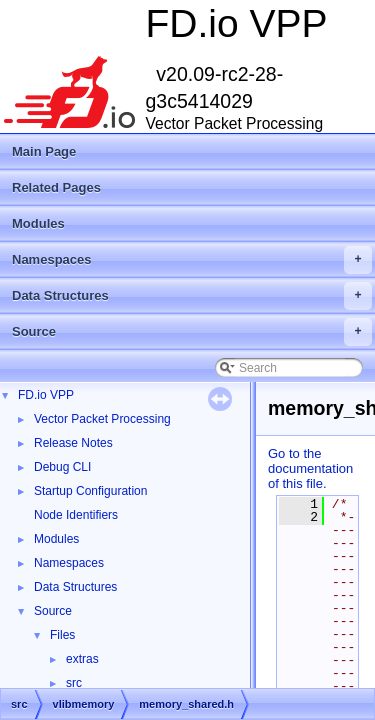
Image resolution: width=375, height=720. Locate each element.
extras (82, 659)
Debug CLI (62, 467)
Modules (38, 223)
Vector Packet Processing (102, 419)
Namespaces (192, 260)
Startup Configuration (90, 491)
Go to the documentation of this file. (310, 468)
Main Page (44, 151)
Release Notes (73, 443)
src (74, 683)
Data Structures (192, 296)
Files (62, 635)
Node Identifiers (76, 515)
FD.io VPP (46, 395)
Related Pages (56, 187)
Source (192, 332)
